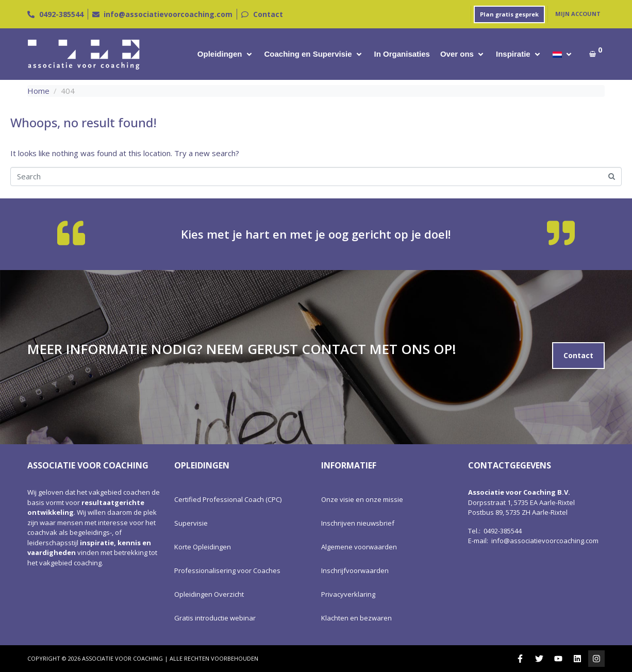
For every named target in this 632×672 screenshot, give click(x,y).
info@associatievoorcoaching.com (545, 541)
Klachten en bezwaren (356, 618)
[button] (226, 54)
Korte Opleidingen (203, 547)
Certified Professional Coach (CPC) (228, 499)
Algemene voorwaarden (359, 547)
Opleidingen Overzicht (209, 594)
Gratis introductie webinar (215, 618)
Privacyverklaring (348, 594)
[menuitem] (557, 54)
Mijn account (578, 14)
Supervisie (191, 523)
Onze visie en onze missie (362, 499)
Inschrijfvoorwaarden (355, 570)
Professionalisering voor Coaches (227, 570)
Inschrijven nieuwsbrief (358, 523)
